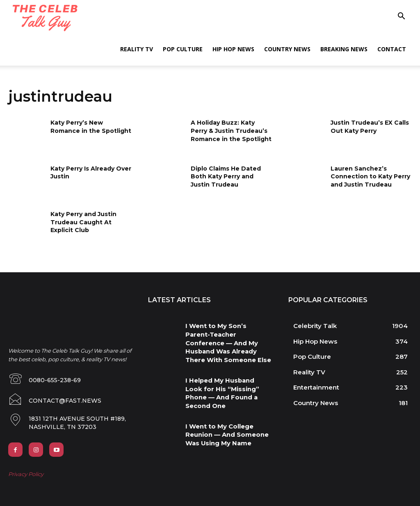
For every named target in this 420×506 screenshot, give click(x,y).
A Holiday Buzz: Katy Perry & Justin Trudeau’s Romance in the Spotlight (231, 131)
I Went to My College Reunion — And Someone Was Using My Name (228, 411)
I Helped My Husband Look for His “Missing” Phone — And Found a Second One (224, 375)
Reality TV (137, 49)
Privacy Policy (26, 473)
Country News (287, 49)
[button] (401, 17)
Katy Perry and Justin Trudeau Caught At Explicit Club (83, 222)
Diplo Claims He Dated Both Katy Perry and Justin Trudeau (226, 177)
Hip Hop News (233, 49)
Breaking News (344, 49)
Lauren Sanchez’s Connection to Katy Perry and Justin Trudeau (370, 177)
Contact (392, 49)
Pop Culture (183, 49)
